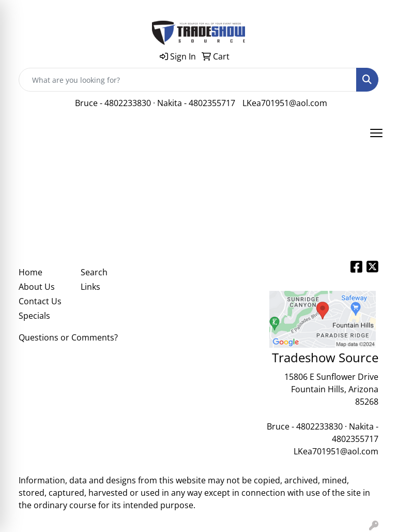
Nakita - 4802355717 (196, 103)
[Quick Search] (188, 80)
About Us (37, 287)
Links (90, 287)
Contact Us (40, 301)
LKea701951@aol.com (285, 103)
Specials (34, 316)
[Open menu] (376, 133)
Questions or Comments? (68, 337)
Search (94, 272)
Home (30, 272)
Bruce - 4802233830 (113, 103)
